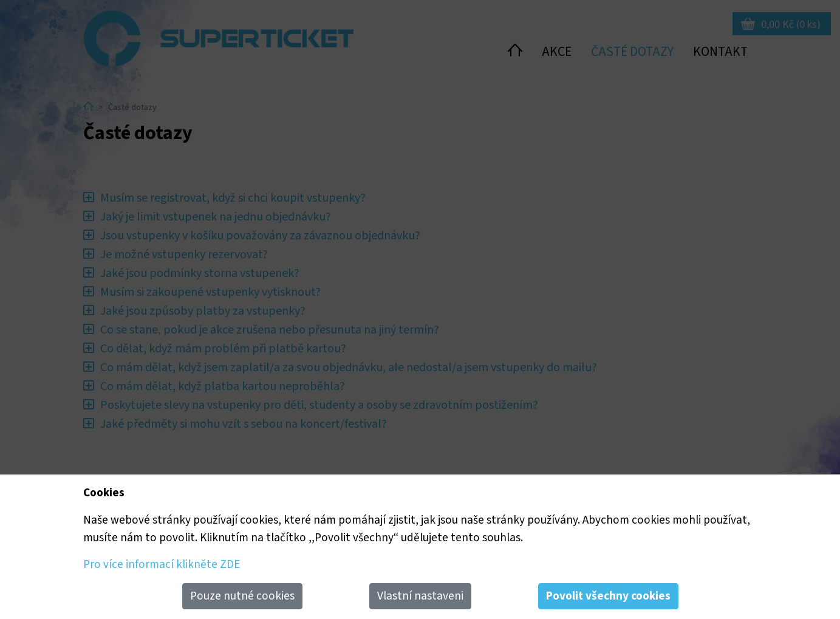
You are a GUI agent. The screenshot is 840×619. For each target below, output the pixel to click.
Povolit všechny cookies (608, 596)
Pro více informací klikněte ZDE (162, 564)
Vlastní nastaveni (420, 596)
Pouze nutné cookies (242, 596)
